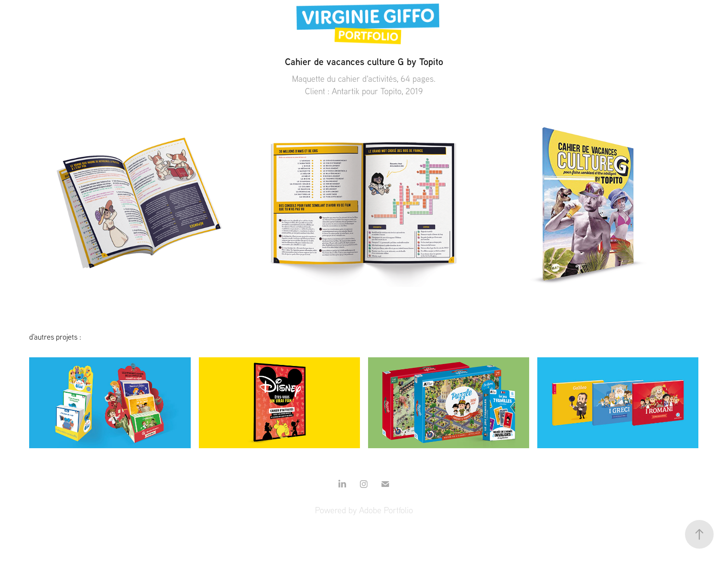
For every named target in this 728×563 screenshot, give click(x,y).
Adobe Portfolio (386, 510)
